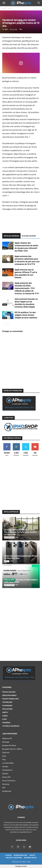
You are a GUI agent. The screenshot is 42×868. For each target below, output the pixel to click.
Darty (4, 756)
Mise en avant (9, 537)
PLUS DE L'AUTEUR (29, 236)
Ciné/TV (5, 712)
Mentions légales (30, 858)
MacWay (5, 767)
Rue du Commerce (9, 781)
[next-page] (7, 323)
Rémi (6, 29)
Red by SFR (6, 777)
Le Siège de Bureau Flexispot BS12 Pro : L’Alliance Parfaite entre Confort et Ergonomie (20, 532)
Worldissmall (7, 791)
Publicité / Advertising (14, 858)
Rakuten (5, 774)
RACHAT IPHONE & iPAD (10, 699)
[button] (4, 3)
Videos (5, 716)
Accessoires (7, 706)
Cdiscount (6, 753)
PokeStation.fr (7, 770)
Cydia (4, 719)
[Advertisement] (21, 484)
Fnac (4, 760)
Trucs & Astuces (9, 692)
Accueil (3, 8)
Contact (32, 855)
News (10, 8)
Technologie (7, 702)
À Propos (8, 855)
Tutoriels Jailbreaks (11, 726)
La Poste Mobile (8, 763)
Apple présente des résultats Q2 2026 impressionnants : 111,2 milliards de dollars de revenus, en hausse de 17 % (27, 288)
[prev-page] (4, 323)
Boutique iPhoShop (9, 746)
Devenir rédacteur (20, 855)
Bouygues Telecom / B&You (12, 749)
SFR (4, 788)
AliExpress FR (7, 738)
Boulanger (6, 742)
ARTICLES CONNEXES (11, 236)
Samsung (6, 784)
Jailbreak (6, 723)
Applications (7, 709)
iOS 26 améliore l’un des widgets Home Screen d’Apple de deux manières (26, 315)
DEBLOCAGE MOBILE (9, 695)
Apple (5, 248)
